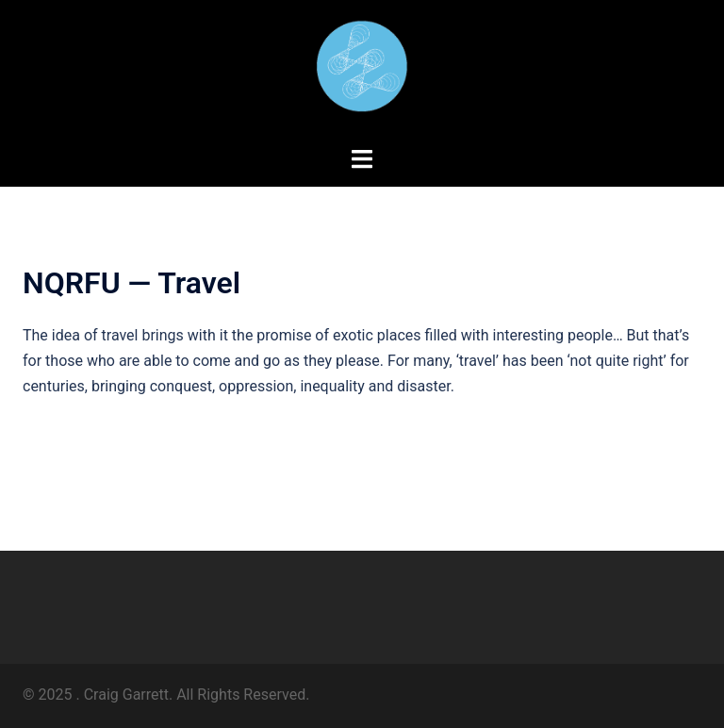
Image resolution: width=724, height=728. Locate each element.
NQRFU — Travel (132, 283)
